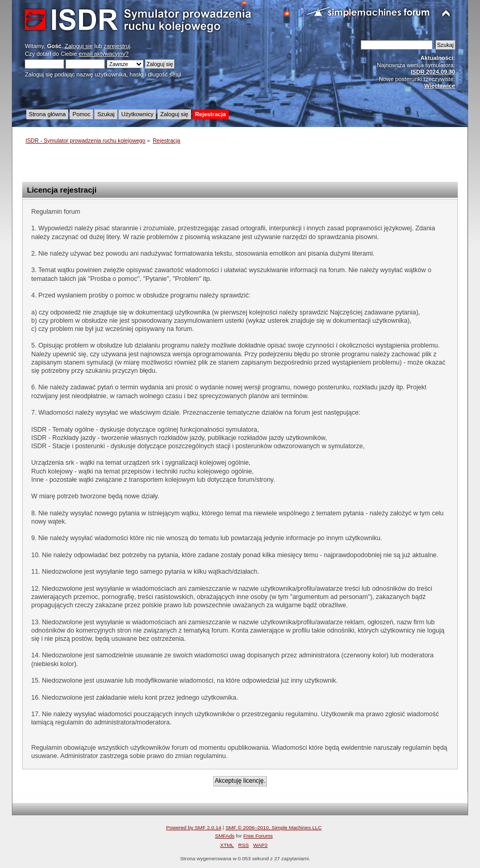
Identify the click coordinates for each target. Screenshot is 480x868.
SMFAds (225, 836)
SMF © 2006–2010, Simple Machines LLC (274, 827)
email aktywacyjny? (103, 54)
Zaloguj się (78, 46)
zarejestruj (117, 46)
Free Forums (258, 836)
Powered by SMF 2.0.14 (194, 827)
